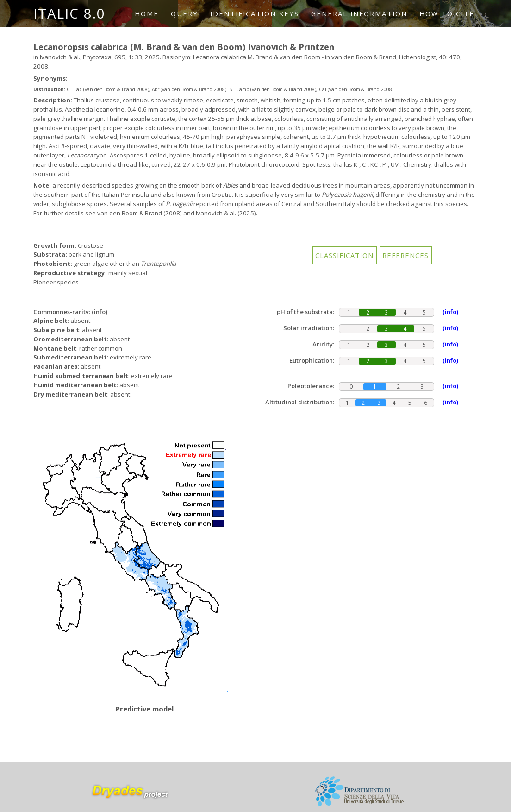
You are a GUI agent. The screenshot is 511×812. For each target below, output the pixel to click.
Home (147, 13)
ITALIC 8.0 (69, 13)
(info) (100, 312)
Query (184, 13)
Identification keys (255, 13)
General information (359, 13)
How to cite (447, 13)
